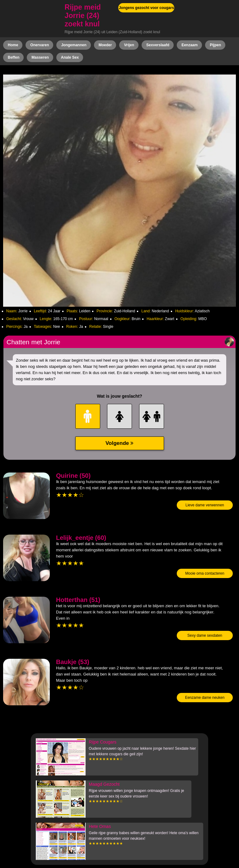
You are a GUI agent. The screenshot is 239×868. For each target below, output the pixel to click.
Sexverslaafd (158, 45)
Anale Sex (70, 57)
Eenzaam (190, 45)
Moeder (105, 45)
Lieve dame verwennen (205, 505)
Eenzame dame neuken (205, 698)
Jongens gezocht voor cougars (146, 8)
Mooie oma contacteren (205, 573)
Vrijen (129, 45)
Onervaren (40, 45)
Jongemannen (74, 45)
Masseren (40, 57)
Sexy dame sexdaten (205, 635)
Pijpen (215, 45)
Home (13, 45)
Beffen (14, 57)
